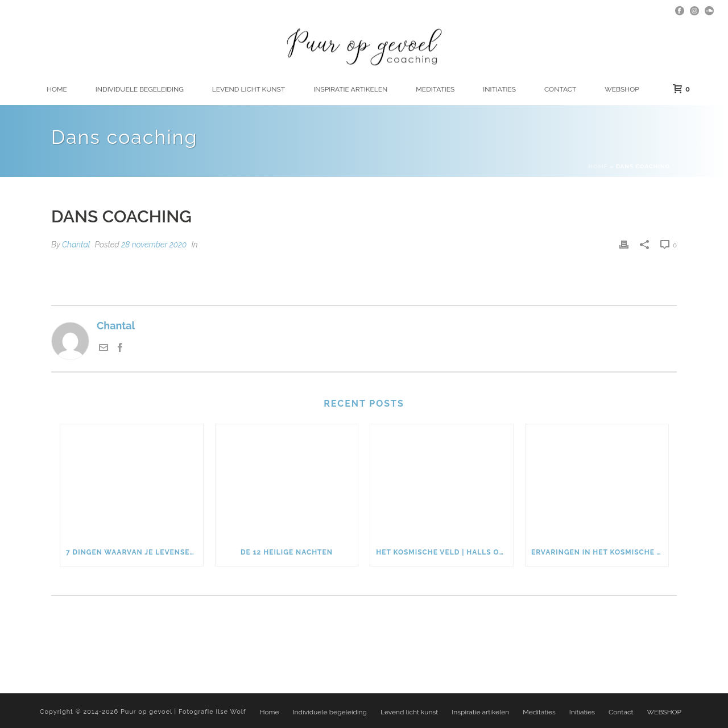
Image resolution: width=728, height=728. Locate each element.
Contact (560, 89)
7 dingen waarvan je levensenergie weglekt (135, 552)
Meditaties (435, 89)
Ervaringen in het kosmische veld (600, 552)
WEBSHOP (622, 89)
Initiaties (499, 89)
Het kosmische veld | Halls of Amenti (444, 552)
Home (57, 89)
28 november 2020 (154, 245)
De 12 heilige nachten (287, 552)
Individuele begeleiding (140, 89)
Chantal (76, 245)
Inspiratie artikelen (350, 89)
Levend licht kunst (249, 89)
